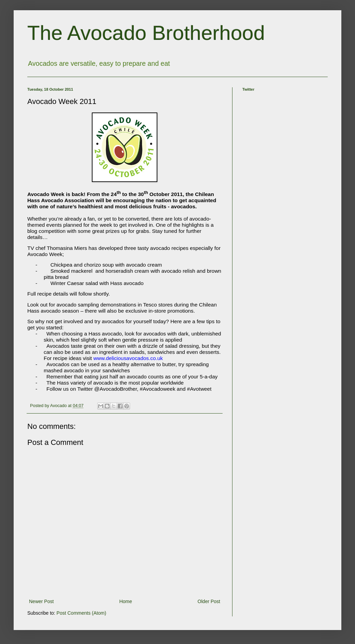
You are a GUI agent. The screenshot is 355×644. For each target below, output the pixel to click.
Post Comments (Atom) (81, 613)
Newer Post (41, 601)
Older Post (209, 601)
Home (125, 601)
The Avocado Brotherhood (146, 33)
